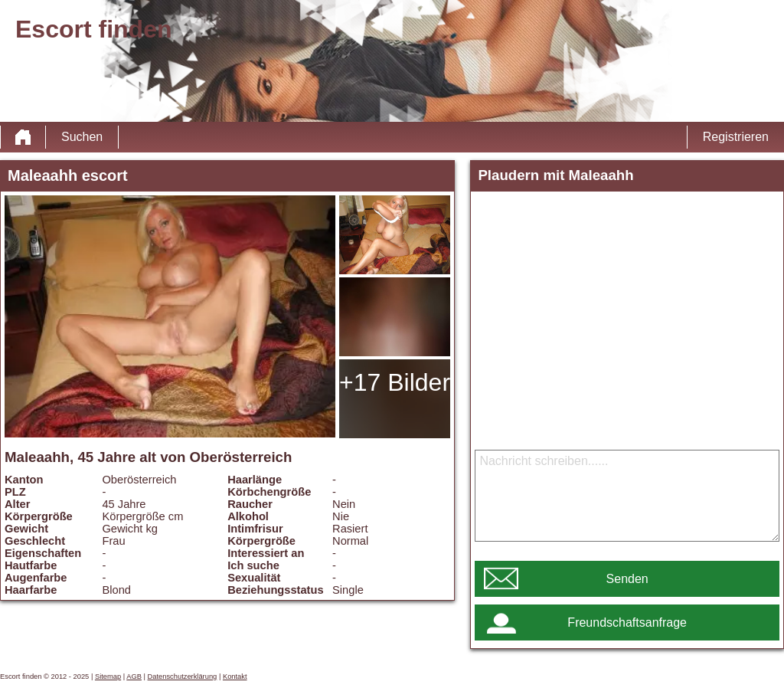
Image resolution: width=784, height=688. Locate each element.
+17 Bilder (395, 382)
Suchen (82, 137)
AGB (134, 677)
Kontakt (235, 677)
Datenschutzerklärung (183, 677)
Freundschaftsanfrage (627, 622)
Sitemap (108, 677)
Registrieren (736, 137)
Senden (627, 579)
